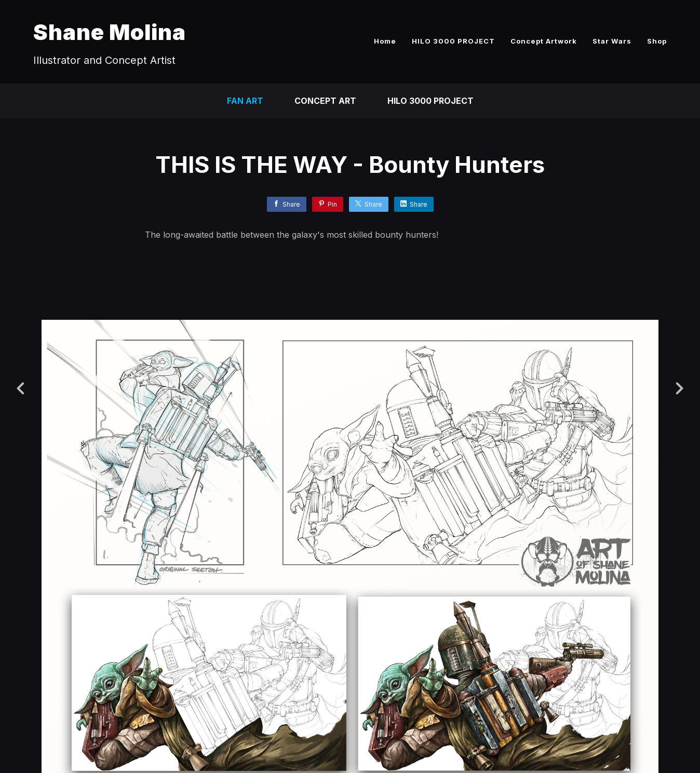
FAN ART (245, 101)
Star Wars (612, 41)
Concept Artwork (544, 41)
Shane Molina (110, 32)
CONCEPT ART (325, 101)
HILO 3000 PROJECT (453, 41)
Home (385, 41)
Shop (657, 41)
